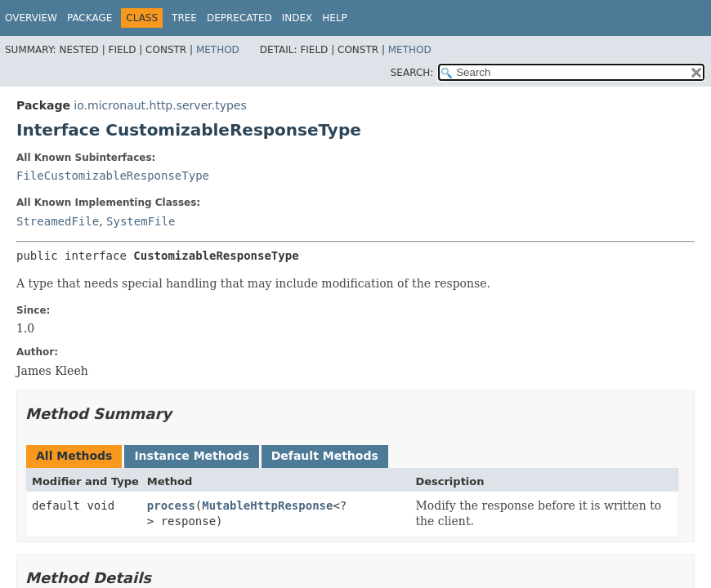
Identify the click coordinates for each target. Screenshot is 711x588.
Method (218, 50)
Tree (184, 18)
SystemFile (141, 221)
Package (89, 18)
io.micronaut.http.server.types (160, 105)
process (171, 506)
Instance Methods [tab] (191, 456)
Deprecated (239, 18)
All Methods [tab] (74, 456)
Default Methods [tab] (325, 456)
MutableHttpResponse (267, 506)
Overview (31, 18)
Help (335, 18)
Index (297, 18)
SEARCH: (412, 73)
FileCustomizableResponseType (113, 176)
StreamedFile (58, 221)
